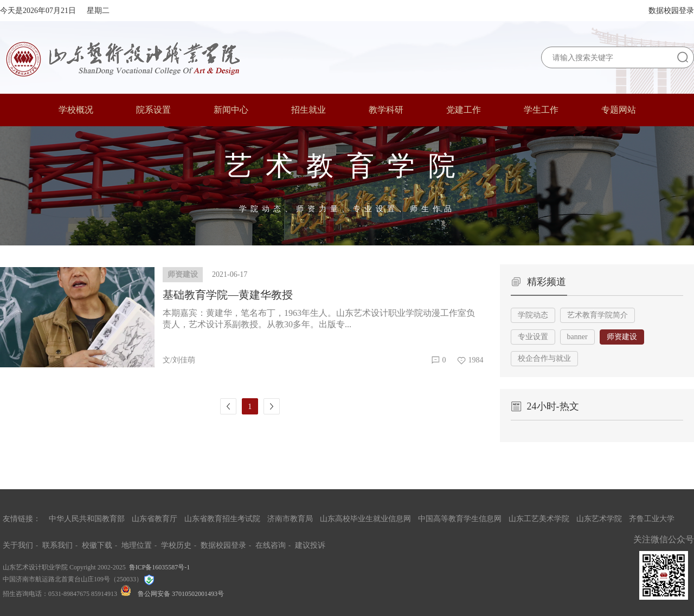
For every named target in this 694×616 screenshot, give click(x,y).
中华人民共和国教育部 (87, 519)
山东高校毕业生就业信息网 (365, 519)
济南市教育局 (290, 519)
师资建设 (622, 337)
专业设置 (533, 337)
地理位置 (137, 545)
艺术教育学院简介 (597, 315)
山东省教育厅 (155, 519)
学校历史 (176, 545)
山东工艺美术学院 (539, 519)
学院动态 (533, 315)
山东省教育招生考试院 (222, 519)
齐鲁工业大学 (652, 519)
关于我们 (18, 545)
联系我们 (57, 545)
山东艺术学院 (599, 519)
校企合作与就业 (544, 358)
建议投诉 (310, 545)
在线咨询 (271, 545)
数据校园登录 (671, 11)
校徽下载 (97, 545)
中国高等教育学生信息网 (460, 519)
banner (577, 337)
